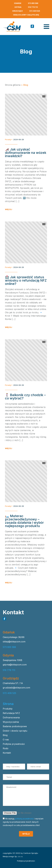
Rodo (6, 748)
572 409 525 (35, 11)
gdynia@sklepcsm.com (15, 665)
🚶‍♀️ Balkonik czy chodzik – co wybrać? (25, 397)
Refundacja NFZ (11, 713)
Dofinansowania (11, 717)
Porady (8, 139)
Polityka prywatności (14, 744)
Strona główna (13, 85)
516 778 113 (33, 7)
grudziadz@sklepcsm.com (16, 688)
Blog (5, 735)
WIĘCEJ (9, 210)
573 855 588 (33, 3)
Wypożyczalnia (11, 722)
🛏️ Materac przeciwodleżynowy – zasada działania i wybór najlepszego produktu (24, 521)
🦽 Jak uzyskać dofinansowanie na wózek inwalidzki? (26, 153)
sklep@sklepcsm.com (14, 642)
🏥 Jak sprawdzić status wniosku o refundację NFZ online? (26, 280)
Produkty (8, 709)
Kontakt (7, 753)
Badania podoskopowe (15, 726)
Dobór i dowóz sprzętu (15, 731)
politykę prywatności (24, 819)
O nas (6, 740)
